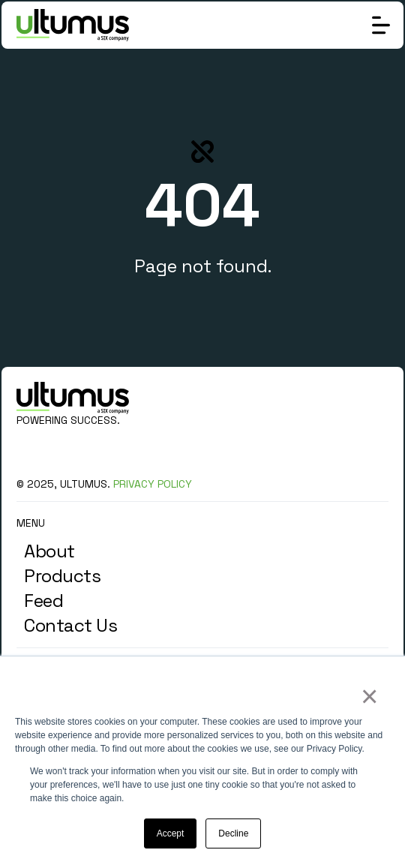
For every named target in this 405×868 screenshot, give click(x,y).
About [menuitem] (49, 551)
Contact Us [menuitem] (70, 625)
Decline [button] (233, 833)
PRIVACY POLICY (153, 484)
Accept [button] (171, 833)
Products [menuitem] (62, 576)
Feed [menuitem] (43, 601)
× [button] (369, 696)
